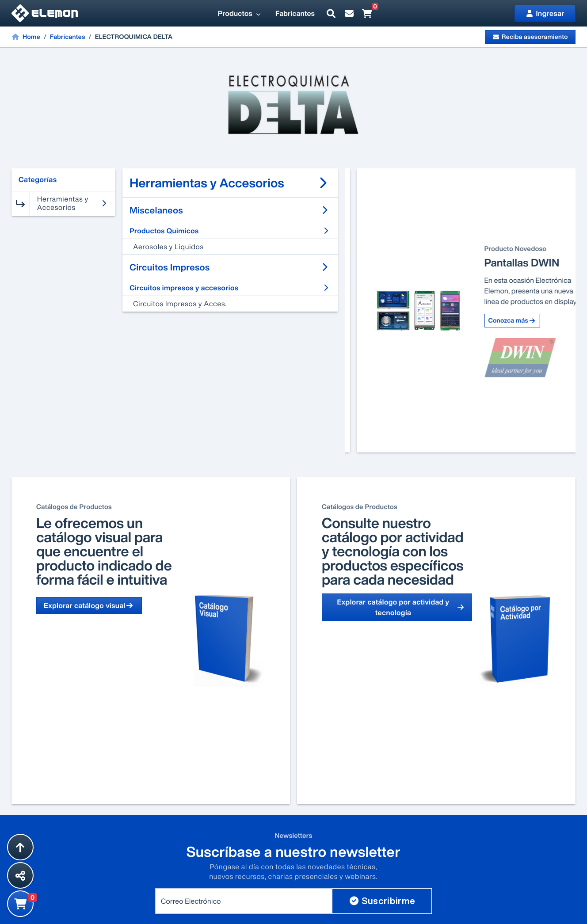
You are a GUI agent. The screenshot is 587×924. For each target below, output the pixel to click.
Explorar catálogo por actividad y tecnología (401, 607)
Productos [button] (240, 13)
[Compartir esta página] (20, 875)
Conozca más (500, 352)
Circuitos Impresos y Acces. (180, 304)
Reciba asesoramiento (530, 37)
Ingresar (545, 13)
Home (26, 37)
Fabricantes (295, 13)
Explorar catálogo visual (89, 605)
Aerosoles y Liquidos (168, 247)
